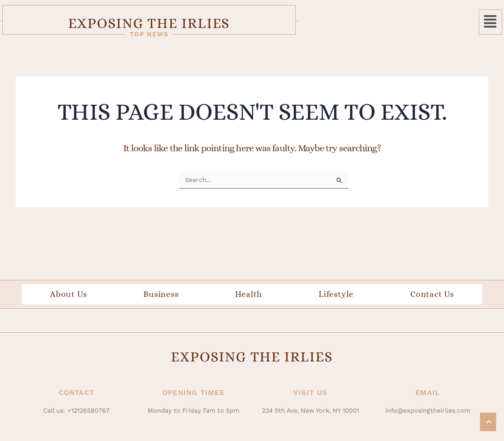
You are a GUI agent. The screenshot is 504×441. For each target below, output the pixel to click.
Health (248, 305)
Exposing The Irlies (252, 25)
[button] (490, 25)
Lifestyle (336, 305)
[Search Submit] (339, 192)
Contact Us (432, 305)
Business (161, 305)
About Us (68, 305)
